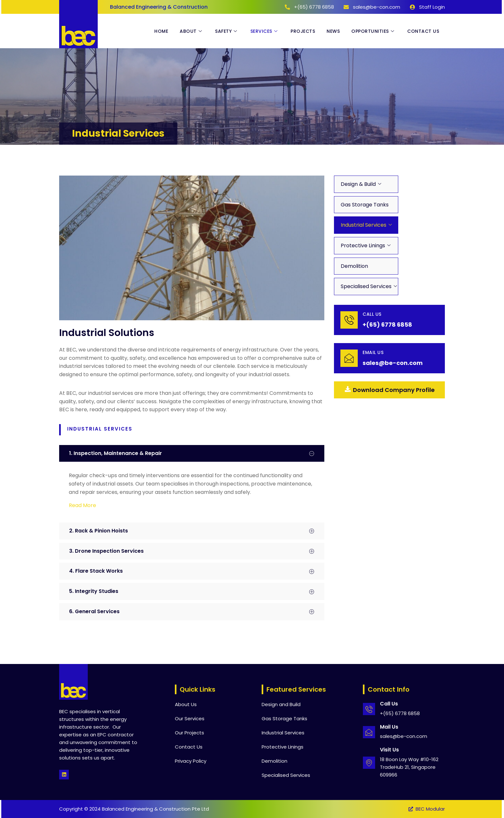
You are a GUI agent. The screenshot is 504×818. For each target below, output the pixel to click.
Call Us (372, 314)
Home (161, 31)
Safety (227, 31)
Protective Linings (363, 245)
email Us (373, 352)
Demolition (354, 266)
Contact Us (423, 31)
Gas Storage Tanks (365, 205)
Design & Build (358, 184)
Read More (82, 505)
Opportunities (373, 31)
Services (265, 31)
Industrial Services (364, 225)
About (192, 31)
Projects (303, 31)
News (333, 31)
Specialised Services (366, 286)
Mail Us (389, 727)
